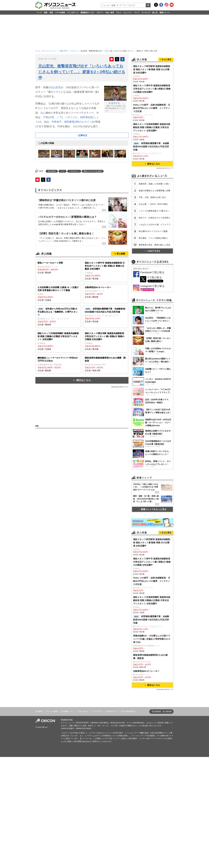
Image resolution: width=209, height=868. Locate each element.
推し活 (155, 13)
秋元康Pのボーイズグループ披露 (153, 267)
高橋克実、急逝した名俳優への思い (154, 219)
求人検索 (121, 254)
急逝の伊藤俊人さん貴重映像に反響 (154, 226)
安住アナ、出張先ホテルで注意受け (154, 253)
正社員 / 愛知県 (58, 267)
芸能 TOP (63, 51)
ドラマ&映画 (60, 13)
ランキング (146, 13)
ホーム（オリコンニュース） (46, 51)
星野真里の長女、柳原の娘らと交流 (154, 280)
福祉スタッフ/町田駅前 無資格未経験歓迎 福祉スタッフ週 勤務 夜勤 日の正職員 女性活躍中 (152, 105)
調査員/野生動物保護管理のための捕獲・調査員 (150, 768)
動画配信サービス (87, 13)
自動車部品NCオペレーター (146, 782)
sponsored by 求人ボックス (120, 387)
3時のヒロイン (83, 122)
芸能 (46, 13)
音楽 (51, 13)
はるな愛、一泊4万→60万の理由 (153, 239)
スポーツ (100, 13)
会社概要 (39, 823)
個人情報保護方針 (129, 823)
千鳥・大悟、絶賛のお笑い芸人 (152, 233)
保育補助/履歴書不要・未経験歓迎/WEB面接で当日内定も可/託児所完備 (151, 182)
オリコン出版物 (51, 823)
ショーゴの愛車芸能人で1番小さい (154, 246)
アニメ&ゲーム (73, 13)
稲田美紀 (85, 117)
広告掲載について (68, 823)
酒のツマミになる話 (93, 171)
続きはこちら (84, 380)
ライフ (137, 13)
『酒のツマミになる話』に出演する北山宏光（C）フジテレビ (115, 107)
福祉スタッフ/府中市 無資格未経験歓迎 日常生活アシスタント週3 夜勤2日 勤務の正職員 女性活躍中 (152, 124)
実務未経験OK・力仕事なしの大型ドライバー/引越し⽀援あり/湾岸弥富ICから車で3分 (152, 750)
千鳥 (46, 117)
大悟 (51, 117)
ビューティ (128, 13)
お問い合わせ (83, 823)
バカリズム (71, 117)
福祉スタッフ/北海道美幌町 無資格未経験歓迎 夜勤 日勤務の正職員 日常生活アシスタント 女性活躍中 (152, 163)
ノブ (59, 117)
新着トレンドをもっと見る (153, 584)
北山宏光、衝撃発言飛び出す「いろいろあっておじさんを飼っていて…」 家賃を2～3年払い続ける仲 (82, 72)
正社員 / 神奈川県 (106, 364)
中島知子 (57, 122)
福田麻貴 (69, 122)
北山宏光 (56, 87)
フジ (62, 171)
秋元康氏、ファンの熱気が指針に (153, 273)
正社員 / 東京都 (106, 271)
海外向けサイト (113, 823)
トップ (39, 13)
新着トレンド (165, 13)
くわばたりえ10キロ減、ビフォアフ (155, 260)
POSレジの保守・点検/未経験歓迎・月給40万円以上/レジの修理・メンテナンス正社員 (152, 143)
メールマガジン (97, 823)
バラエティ (74, 51)
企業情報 (168, 823)
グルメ (119, 13)
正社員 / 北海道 (58, 293)
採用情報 (158, 823)
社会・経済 (110, 13)
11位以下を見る (152, 286)
